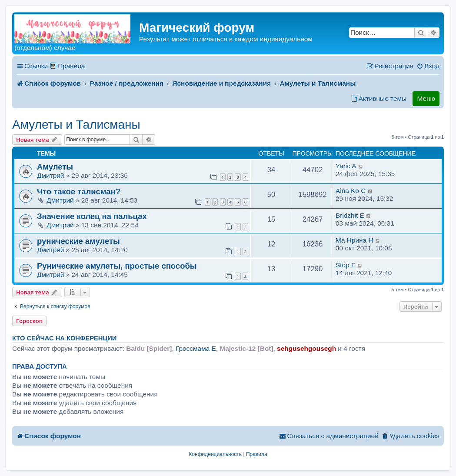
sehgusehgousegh (306, 348)
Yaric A (346, 166)
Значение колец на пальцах (92, 216)
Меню (426, 98)
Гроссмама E (196, 348)
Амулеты (55, 167)
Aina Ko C (351, 191)
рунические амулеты (78, 241)
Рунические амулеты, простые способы (117, 266)
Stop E (346, 265)
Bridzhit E (350, 215)
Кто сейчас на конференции (64, 338)
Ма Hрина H (354, 240)
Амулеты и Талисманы (76, 125)
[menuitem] (428, 66)
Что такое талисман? (79, 191)
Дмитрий (50, 175)
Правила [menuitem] (72, 66)
